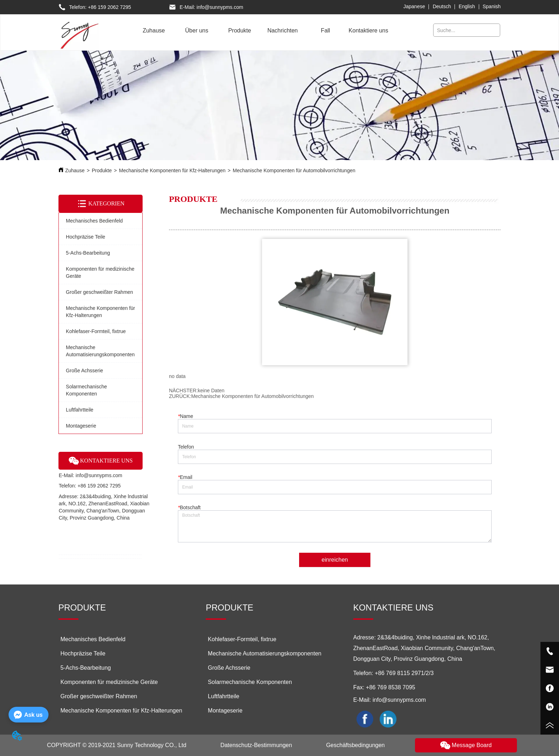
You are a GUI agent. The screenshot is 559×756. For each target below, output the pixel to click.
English (467, 6)
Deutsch (442, 6)
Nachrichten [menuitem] (283, 30)
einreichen (335, 560)
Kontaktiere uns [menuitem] (368, 30)
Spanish (492, 6)
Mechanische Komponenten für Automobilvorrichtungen (294, 170)
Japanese (414, 6)
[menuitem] (197, 31)
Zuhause (75, 170)
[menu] (261, 31)
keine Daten (211, 390)
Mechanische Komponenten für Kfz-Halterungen (172, 170)
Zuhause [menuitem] (154, 30)
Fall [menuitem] (325, 30)
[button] (197, 31)
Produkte (102, 170)
